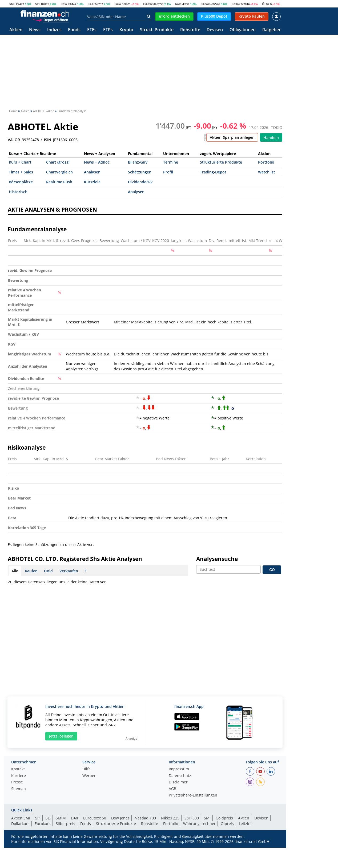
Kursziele (92, 182)
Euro (118, 4)
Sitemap (19, 789)
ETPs (108, 30)
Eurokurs (43, 824)
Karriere (19, 776)
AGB (172, 789)
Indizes (54, 30)
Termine (171, 162)
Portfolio (266, 162)
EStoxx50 (149, 4)
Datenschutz (180, 776)
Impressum (179, 769)
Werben (89, 776)
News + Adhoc (97, 162)
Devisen (215, 30)
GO (272, 570)
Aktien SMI (21, 818)
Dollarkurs (20, 824)
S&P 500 (192, 818)
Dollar (236, 4)
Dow (64, 4)
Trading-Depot (213, 172)
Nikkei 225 (170, 818)
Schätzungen (140, 172)
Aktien (16, 30)
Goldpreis (224, 818)
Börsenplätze (21, 182)
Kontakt (18, 769)
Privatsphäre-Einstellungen (193, 795)
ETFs (92, 30)
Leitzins (246, 824)
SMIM (61, 818)
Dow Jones (120, 818)
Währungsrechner (199, 824)
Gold (178, 4)
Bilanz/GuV (138, 162)
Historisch (18, 192)
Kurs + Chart (20, 162)
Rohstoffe (190, 30)
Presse (17, 782)
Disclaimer (178, 782)
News (35, 30)
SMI (12, 4)
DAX (90, 4)
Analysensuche (217, 559)
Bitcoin (206, 4)
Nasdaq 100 (145, 818)
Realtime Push (59, 182)
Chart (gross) (58, 162)
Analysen (92, 172)
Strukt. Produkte (157, 30)
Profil (168, 172)
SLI (48, 818)
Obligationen (243, 30)
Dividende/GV (140, 182)
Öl (264, 4)
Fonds (74, 30)
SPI (37, 4)
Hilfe (86, 769)
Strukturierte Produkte (221, 162)
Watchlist (267, 172)
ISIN (48, 140)
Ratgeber (271, 30)
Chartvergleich (59, 172)
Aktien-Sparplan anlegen (232, 137)
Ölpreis (227, 824)
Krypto (126, 30)
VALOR (14, 140)
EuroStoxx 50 (95, 818)
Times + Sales (21, 172)
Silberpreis (65, 824)
